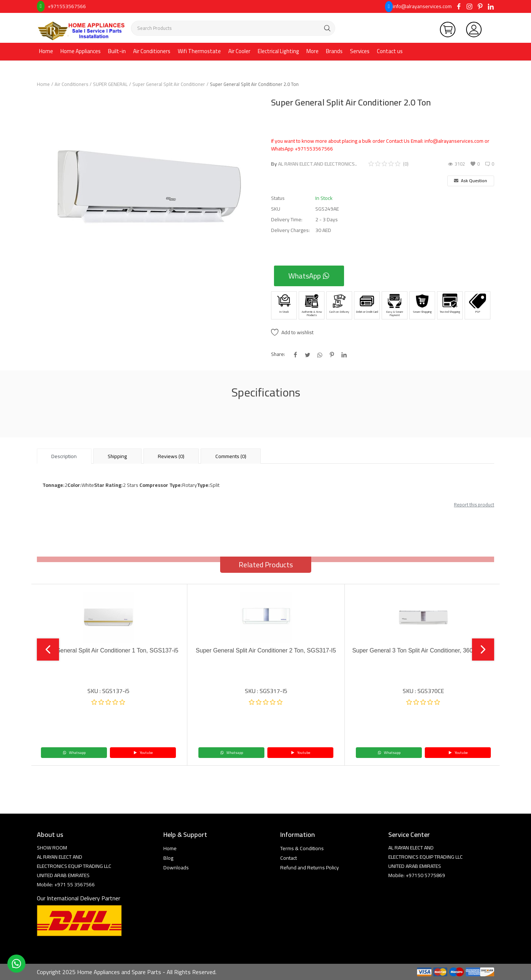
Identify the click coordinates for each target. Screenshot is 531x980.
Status (278, 198)
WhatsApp (309, 276)
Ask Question (471, 181)
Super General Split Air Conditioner (169, 84)
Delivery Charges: (290, 230)
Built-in (117, 51)
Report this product (474, 505)
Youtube (143, 753)
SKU (276, 209)
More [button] (313, 51)
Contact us (390, 51)
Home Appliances (81, 51)
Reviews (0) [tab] (171, 456)
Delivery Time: (287, 220)
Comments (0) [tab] (231, 456)
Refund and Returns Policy (310, 868)
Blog (168, 858)
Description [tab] (64, 456)
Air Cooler (239, 51)
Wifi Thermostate (199, 51)
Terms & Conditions (302, 848)
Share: (278, 354)
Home (46, 51)
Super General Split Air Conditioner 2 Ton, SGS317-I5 (266, 650)
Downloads (176, 868)
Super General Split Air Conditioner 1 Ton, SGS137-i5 (108, 650)
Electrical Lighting (278, 51)
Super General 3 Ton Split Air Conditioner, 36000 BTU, (423, 650)
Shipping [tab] (117, 456)
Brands (334, 51)
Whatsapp (74, 753)
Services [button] (360, 51)
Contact (289, 858)
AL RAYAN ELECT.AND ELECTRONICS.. (317, 164)
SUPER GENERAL (110, 84)
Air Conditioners (152, 51)
